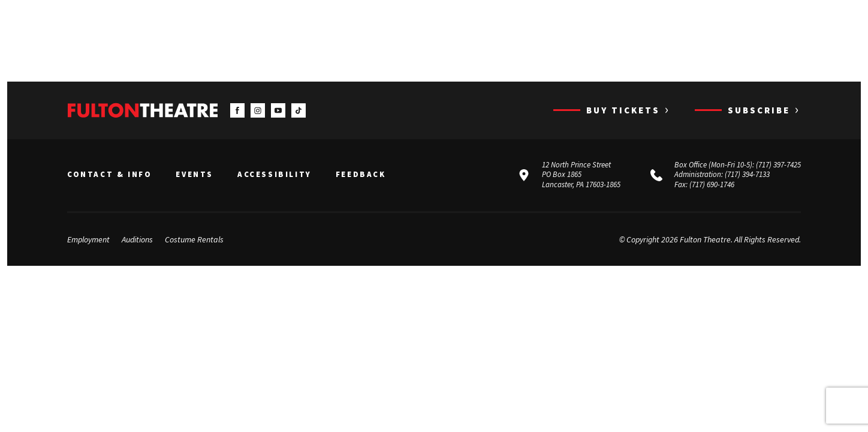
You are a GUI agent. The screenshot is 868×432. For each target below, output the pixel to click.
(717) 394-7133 (747, 174)
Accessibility (275, 175)
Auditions (137, 239)
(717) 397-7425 (778, 165)
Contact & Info (109, 175)
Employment (88, 239)
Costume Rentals (194, 239)
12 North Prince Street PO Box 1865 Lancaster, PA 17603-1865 (581, 175)
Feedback (361, 175)
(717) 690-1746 (712, 184)
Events (195, 175)
